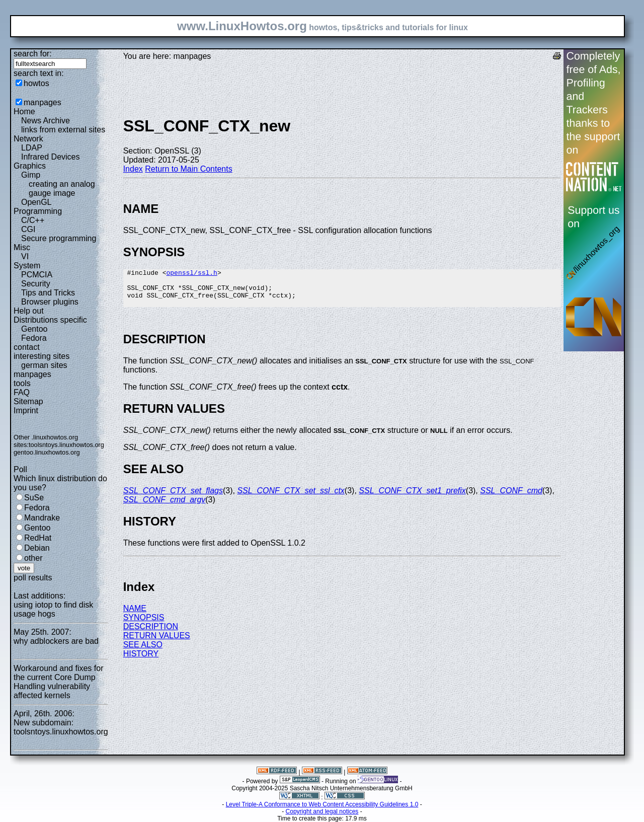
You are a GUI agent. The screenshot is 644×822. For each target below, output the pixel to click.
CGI (28, 229)
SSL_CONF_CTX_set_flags (173, 498)
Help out (29, 311)
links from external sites (63, 130)
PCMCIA (37, 275)
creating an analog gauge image (62, 189)
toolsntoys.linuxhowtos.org (66, 445)
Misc (22, 247)
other (33, 558)
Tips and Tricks (48, 293)
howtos (36, 83)
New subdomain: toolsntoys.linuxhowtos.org (61, 727)
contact (27, 347)
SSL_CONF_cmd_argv (165, 507)
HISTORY (141, 661)
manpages (43, 102)
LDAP (32, 148)
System (27, 266)
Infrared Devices (51, 157)
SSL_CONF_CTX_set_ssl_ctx (291, 498)
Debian (37, 548)
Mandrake (42, 518)
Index (133, 169)
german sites (44, 365)
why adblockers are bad (56, 641)
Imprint (26, 410)
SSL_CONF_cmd (511, 498)
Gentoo (34, 329)
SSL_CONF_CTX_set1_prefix (412, 498)
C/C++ (33, 220)
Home (24, 111)
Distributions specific (50, 320)
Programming (38, 211)
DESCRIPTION (151, 634)
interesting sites (42, 356)
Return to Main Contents (188, 169)
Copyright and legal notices (322, 811)
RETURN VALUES (157, 643)
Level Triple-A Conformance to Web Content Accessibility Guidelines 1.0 (322, 804)
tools (22, 383)
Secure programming (59, 238)
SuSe (34, 498)
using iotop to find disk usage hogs (53, 609)
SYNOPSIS (144, 625)
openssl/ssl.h (191, 274)
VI (25, 256)
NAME (135, 616)
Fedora (34, 338)
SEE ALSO (143, 652)
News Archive (46, 121)
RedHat (38, 538)
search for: (33, 54)
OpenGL (36, 202)
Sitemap (28, 401)
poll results (33, 578)
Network (28, 139)
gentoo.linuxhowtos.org (47, 452)
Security (36, 284)
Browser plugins (50, 302)
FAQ (22, 392)
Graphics (30, 166)
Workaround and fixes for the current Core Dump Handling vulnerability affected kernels (58, 682)
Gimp (31, 175)
